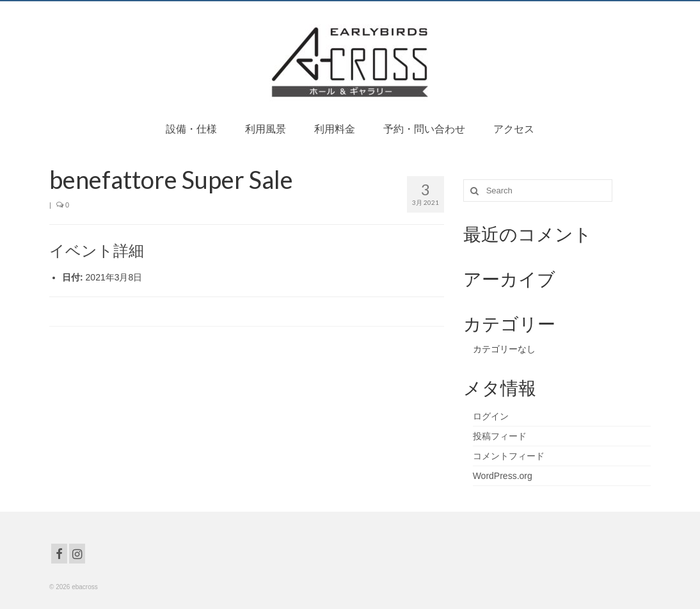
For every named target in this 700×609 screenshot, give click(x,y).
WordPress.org (503, 476)
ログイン (491, 416)
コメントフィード (509, 456)
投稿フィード (500, 436)
